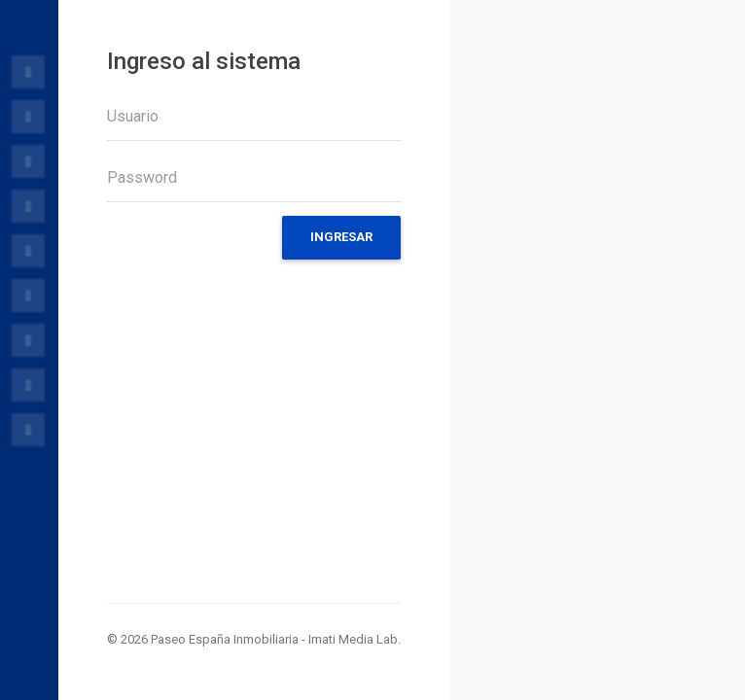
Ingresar (341, 237)
